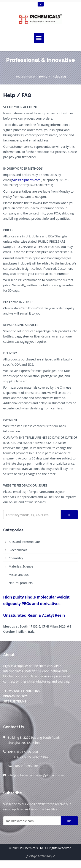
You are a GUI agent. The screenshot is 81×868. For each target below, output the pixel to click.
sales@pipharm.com (26, 180)
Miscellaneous (19, 575)
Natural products (21, 583)
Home (43, 76)
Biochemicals (18, 550)
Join (69, 821)
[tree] (40, 562)
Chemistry (16, 558)
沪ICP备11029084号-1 (41, 856)
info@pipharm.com (21, 775)
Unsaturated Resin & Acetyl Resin (34, 615)
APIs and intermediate (24, 542)
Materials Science (21, 566)
